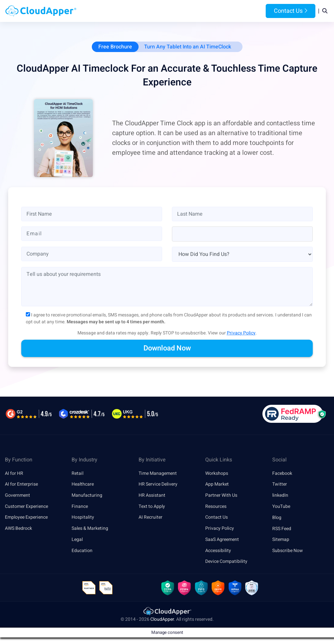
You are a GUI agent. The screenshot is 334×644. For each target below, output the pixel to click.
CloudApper (162, 620)
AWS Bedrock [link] (18, 529)
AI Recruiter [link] (150, 518)
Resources (219, 11)
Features (189, 11)
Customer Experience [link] (26, 507)
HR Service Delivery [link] (158, 484)
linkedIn (280, 496)
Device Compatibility (226, 562)
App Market (217, 484)
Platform (157, 11)
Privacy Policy (241, 333)
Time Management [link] (158, 473)
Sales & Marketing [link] (90, 529)
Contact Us (291, 11)
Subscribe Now (288, 551)
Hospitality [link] (83, 518)
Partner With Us (221, 496)
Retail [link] (77, 473)
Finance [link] (80, 507)
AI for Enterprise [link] (21, 484)
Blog (243, 11)
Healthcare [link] (83, 484)
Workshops (217, 473)
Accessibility (218, 551)
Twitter (280, 484)
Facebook (282, 473)
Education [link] (82, 551)
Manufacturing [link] (87, 496)
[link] (167, 612)
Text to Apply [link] (152, 507)
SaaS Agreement (222, 540)
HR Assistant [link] (152, 496)
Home (101, 11)
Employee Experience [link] (26, 518)
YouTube (281, 507)
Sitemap (281, 540)
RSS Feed (282, 529)
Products (126, 11)
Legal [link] (77, 540)
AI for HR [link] (14, 473)
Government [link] (17, 496)
